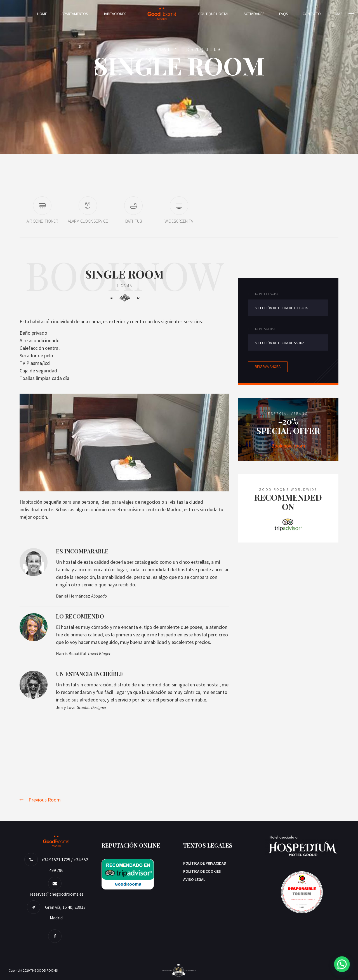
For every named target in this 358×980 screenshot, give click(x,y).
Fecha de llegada (263, 294)
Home (42, 14)
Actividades (254, 14)
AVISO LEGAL (194, 879)
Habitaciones (115, 14)
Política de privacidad (205, 863)
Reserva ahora (268, 367)
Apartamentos (75, 14)
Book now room (288, 446)
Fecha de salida (262, 329)
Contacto (312, 14)
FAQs (284, 14)
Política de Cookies (202, 871)
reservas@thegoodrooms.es (57, 894)
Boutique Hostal (214, 14)
